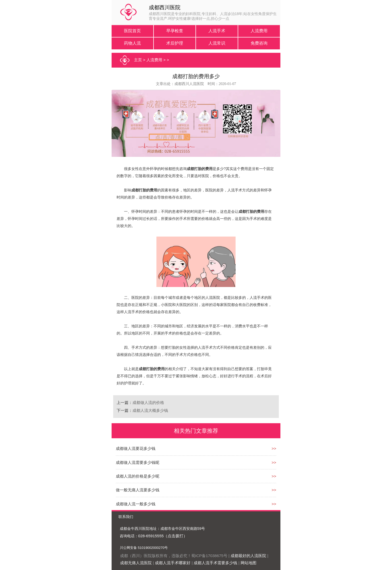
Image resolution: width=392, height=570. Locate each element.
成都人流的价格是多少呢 (138, 476)
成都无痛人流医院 (136, 563)
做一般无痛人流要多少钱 (138, 490)
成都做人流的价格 (148, 402)
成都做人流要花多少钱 (136, 448)
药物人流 (132, 43)
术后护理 (175, 43)
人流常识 (217, 43)
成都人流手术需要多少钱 (215, 563)
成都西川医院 (165, 7)
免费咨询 (259, 43)
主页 (138, 60)
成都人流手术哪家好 (173, 563)
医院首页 (132, 31)
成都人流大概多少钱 (150, 410)
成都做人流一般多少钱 (136, 504)
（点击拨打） (175, 536)
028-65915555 (151, 536)
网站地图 (248, 563)
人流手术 (217, 31)
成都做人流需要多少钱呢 (138, 462)
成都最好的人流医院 (248, 556)
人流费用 (259, 31)
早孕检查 (175, 31)
